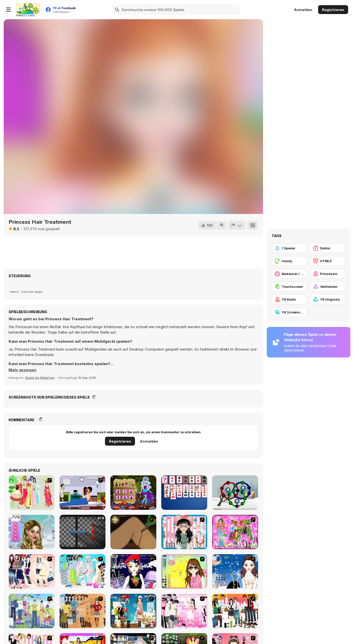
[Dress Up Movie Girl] (82, 611)
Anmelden (303, 10)
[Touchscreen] (289, 287)
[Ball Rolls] (235, 493)
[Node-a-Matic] (82, 532)
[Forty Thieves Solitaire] (184, 493)
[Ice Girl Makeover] (32, 532)
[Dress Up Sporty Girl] (32, 571)
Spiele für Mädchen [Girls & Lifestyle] (40, 378)
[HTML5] (328, 261)
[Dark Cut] (133, 532)
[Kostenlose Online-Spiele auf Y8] (28, 10)
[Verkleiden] (328, 287)
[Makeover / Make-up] (289, 274)
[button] (22, 370)
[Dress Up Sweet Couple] (235, 611)
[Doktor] (328, 248)
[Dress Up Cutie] (184, 532)
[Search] (117, 10)
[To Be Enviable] (184, 571)
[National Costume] (32, 493)
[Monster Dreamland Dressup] (133, 493)
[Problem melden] (237, 225)
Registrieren (333, 10)
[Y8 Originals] (328, 299)
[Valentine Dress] (184, 611)
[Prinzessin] (328, 274)
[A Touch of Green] (235, 532)
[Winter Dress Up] (133, 611)
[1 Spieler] (289, 248)
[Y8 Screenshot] (289, 312)
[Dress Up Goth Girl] (235, 571)
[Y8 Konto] (289, 299)
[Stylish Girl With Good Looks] (133, 571)
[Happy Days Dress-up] (32, 611)
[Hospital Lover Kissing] (82, 493)
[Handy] (289, 261)
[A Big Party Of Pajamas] (82, 571)
